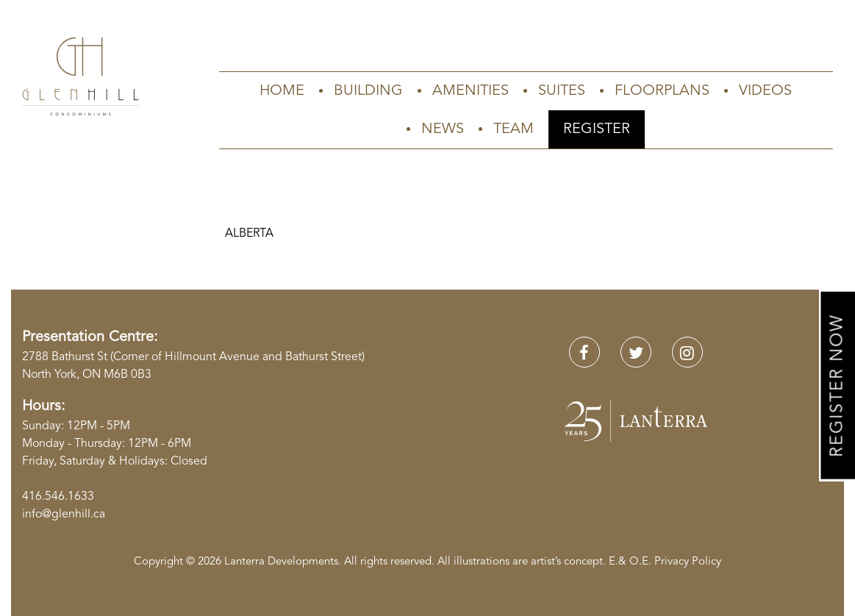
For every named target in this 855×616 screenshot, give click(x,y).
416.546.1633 (58, 497)
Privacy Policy (688, 562)
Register (597, 129)
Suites (562, 91)
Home (282, 91)
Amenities (471, 91)
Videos (765, 91)
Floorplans (662, 91)
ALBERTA (249, 234)
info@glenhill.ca (64, 515)
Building (368, 91)
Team (514, 129)
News (443, 129)
